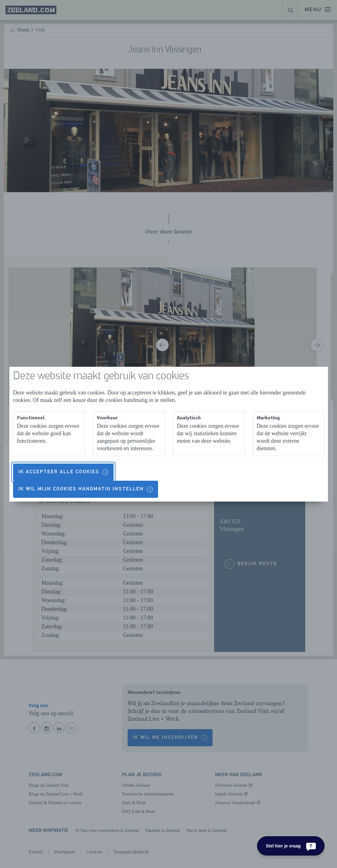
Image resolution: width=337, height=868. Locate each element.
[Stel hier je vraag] (291, 846)
